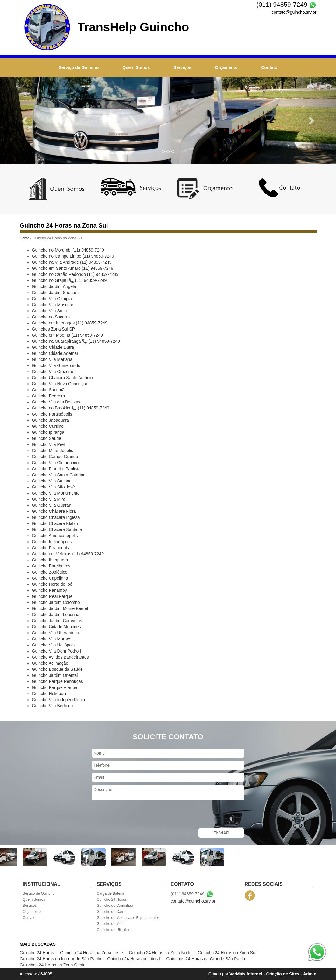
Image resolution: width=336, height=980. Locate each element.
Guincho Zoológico (50, 572)
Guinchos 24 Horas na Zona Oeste (53, 965)
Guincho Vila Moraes (52, 639)
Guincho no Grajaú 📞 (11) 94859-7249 (69, 280)
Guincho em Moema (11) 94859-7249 (67, 335)
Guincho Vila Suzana (52, 481)
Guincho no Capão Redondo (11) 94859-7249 (75, 274)
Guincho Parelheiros (51, 566)
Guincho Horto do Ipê (52, 584)
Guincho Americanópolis (55, 536)
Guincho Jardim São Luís (56, 293)
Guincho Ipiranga (48, 432)
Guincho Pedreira (49, 396)
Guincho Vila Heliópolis (54, 645)
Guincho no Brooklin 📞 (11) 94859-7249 (71, 408)
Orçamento (226, 67)
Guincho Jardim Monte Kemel (60, 608)
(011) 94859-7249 (282, 4)
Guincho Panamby (49, 590)
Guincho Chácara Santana (57, 529)
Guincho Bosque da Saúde (57, 669)
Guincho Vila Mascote (53, 305)
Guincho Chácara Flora (54, 511)
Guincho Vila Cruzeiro (53, 372)
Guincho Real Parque (52, 596)
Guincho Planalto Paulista (56, 469)
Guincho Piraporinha (51, 548)
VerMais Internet (246, 974)
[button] (25, 120)
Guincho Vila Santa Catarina (59, 475)
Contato (269, 67)
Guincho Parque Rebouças (58, 681)
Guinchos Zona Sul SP (54, 329)
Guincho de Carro (111, 912)
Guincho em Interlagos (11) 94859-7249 (70, 323)
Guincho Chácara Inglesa (56, 517)
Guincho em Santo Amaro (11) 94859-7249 (73, 268)
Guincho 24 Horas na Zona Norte (160, 953)
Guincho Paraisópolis (52, 414)
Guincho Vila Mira (49, 499)
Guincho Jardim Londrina (56, 615)
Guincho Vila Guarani (52, 505)
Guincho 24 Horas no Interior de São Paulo (61, 959)
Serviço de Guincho (79, 67)
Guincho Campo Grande (55, 457)
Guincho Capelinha (50, 578)
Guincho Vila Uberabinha (56, 633)
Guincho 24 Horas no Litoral (134, 959)
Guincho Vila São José (53, 487)
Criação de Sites (283, 974)
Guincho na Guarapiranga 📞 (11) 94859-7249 (76, 341)
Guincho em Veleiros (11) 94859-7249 (68, 554)
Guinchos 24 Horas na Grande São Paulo (206, 959)
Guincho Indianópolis (52, 542)
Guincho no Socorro (51, 317)
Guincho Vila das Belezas (56, 402)
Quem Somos (136, 67)
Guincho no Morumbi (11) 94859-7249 (68, 250)
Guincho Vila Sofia (49, 311)
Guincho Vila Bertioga (52, 706)
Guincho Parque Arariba (55, 687)
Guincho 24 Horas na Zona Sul (227, 953)
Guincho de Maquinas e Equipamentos (128, 918)
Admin (310, 974)
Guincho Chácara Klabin (55, 523)
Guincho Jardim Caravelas (57, 621)
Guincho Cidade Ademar (55, 353)
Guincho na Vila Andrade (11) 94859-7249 (72, 262)
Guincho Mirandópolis (52, 451)
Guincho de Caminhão (115, 906)
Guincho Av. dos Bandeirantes (60, 657)
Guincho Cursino (48, 426)
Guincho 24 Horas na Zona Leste (91, 953)
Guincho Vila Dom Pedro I (57, 651)
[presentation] (138, 815)
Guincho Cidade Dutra (53, 347)
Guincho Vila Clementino (55, 463)
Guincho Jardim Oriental (55, 675)
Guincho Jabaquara (51, 420)
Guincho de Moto (111, 924)
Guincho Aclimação (50, 663)
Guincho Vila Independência (59, 700)
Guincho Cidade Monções (56, 627)
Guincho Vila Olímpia (52, 299)
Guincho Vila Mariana (52, 359)
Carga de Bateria (111, 893)
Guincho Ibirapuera (50, 560)
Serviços (182, 67)
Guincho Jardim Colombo (56, 602)
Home (25, 238)
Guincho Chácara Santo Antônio (62, 378)
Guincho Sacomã (48, 390)
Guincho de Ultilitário (114, 930)
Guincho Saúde (47, 438)
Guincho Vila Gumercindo (56, 365)
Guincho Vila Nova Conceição (60, 384)
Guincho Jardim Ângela (54, 286)
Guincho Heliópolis (50, 694)
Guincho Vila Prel (48, 444)
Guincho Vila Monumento (56, 493)
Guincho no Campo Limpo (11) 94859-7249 (73, 256)
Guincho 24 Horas (112, 899)
